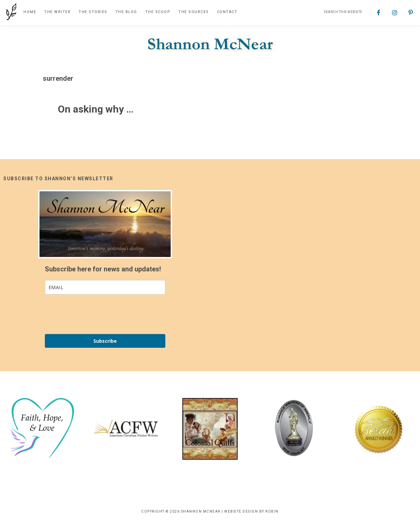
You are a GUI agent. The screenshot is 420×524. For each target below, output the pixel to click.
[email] (105, 287)
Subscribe (105, 341)
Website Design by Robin (251, 511)
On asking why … (96, 109)
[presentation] (96, 314)
